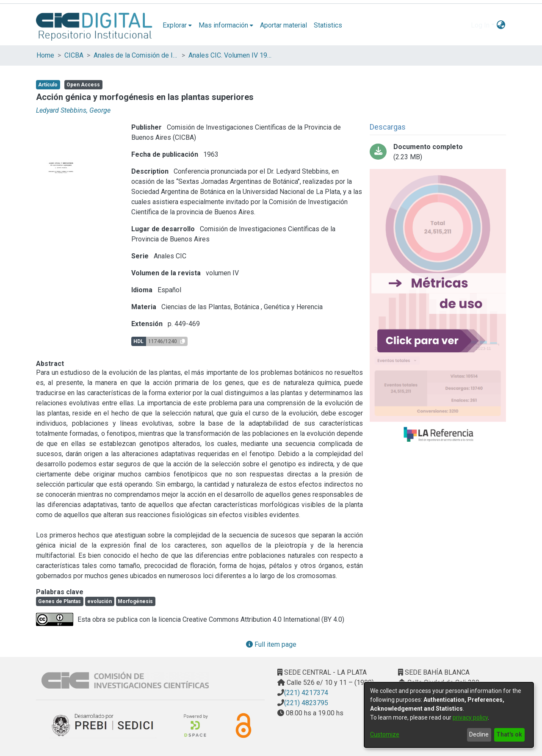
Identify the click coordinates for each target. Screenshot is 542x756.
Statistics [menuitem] (328, 25)
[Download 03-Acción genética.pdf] (438, 152)
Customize (385, 734)
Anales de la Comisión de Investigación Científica (136, 55)
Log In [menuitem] (480, 25)
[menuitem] (177, 25)
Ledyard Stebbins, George (73, 110)
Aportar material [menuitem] (283, 25)
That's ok (509, 734)
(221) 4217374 (306, 693)
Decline (479, 734)
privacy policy (470, 717)
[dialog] (449, 715)
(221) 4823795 (306, 703)
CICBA (74, 55)
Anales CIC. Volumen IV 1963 (231, 55)
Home (45, 55)
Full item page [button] (271, 644)
